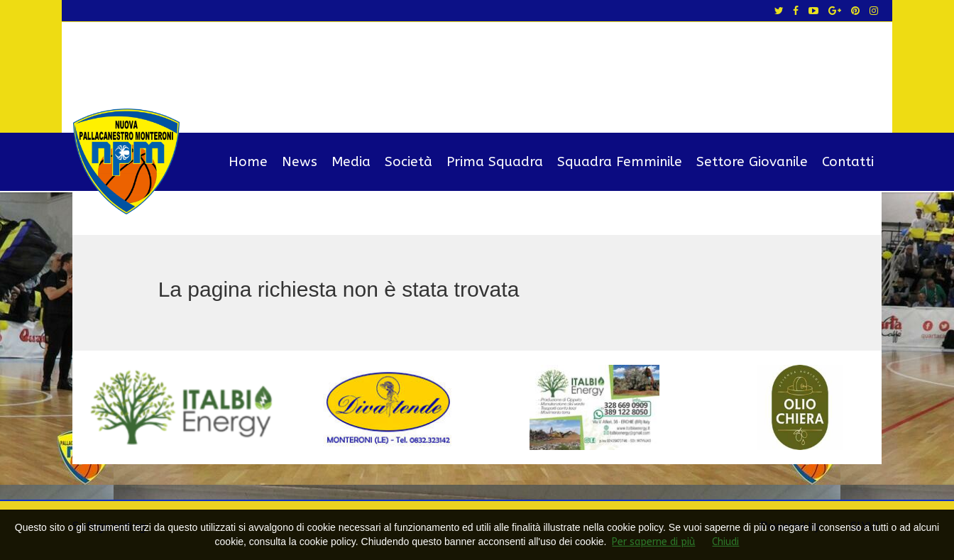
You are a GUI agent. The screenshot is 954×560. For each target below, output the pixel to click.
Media (351, 162)
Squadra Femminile (620, 162)
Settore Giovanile (752, 162)
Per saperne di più (653, 542)
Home (248, 162)
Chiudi (725, 542)
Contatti (848, 162)
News (300, 162)
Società (409, 162)
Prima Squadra (495, 162)
